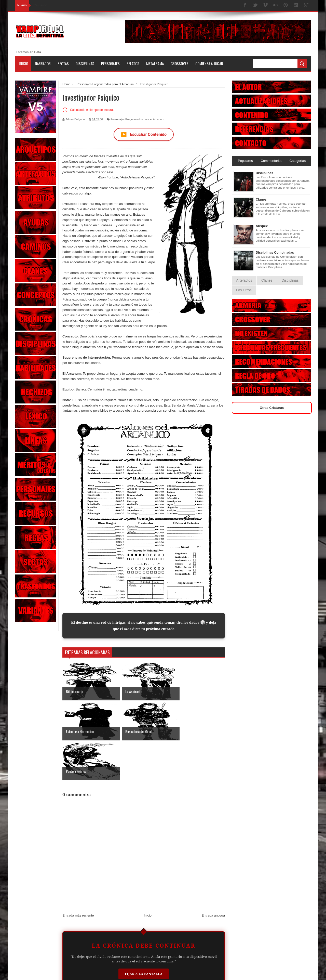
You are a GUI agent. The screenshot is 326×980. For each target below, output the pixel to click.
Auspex (262, 226)
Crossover (180, 63)
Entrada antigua (213, 876)
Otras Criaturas (272, 408)
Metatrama (155, 63)
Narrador (43, 63)
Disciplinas (85, 63)
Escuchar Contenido (144, 134)
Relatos (133, 63)
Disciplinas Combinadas (275, 252)
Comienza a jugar (209, 63)
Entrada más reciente (78, 876)
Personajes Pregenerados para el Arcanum (137, 119)
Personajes (110, 63)
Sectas (63, 63)
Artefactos (244, 280)
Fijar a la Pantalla (144, 934)
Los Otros (244, 290)
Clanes (261, 199)
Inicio (23, 63)
